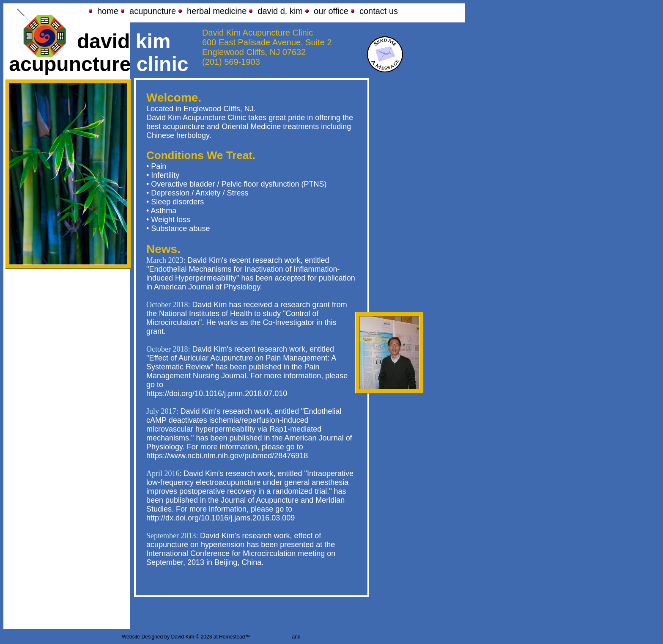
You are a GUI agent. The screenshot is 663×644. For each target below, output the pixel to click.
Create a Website (271, 637)
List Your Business (323, 637)
